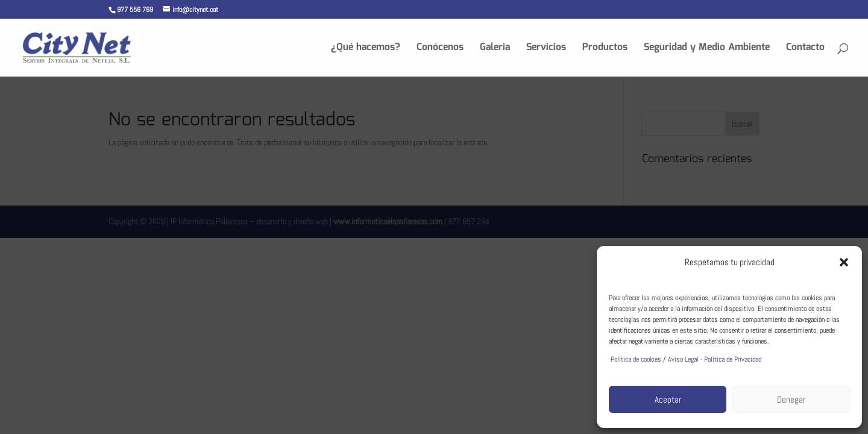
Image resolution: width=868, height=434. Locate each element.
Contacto (805, 49)
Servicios (546, 49)
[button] (844, 262)
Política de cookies (635, 359)
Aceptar (668, 399)
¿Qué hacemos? (366, 49)
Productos (605, 49)
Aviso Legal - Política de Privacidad (715, 359)
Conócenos (440, 49)
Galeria (495, 49)
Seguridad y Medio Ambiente (707, 49)
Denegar (791, 399)
